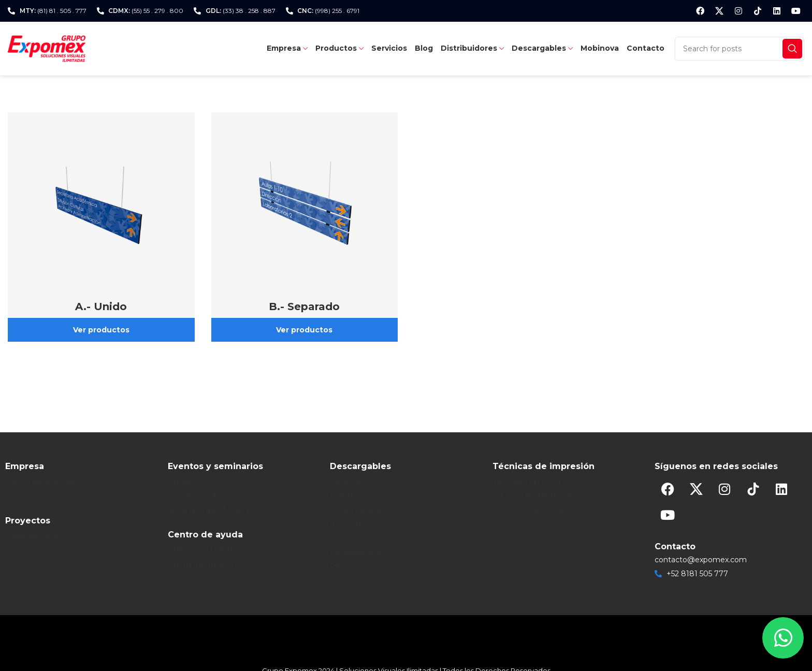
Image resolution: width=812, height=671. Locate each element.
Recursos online (359, 566)
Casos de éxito (31, 536)
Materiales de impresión (536, 510)
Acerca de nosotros (40, 482)
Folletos (344, 495)
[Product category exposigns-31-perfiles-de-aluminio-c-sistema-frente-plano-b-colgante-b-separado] (305, 227)
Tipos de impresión (526, 482)
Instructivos (351, 524)
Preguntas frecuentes (208, 564)
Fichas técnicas (357, 510)
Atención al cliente (201, 550)
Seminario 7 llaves (200, 495)
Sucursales (24, 495)
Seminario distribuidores (211, 510)
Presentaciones (358, 552)
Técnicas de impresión (532, 495)
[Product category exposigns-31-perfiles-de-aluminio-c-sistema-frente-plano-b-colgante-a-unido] (101, 227)
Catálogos (348, 482)
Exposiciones (191, 482)
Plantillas (346, 538)
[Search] (740, 49)
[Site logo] (47, 48)
